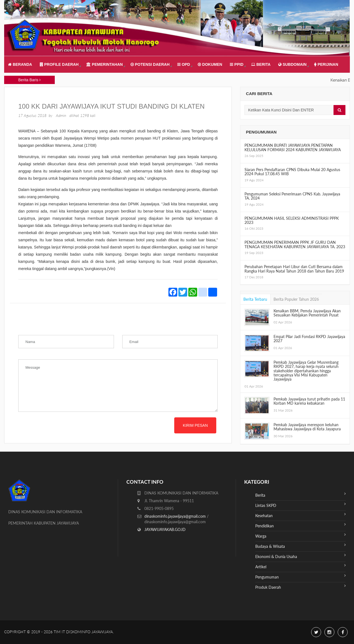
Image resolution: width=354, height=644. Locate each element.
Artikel (300, 566)
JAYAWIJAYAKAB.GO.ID (165, 529)
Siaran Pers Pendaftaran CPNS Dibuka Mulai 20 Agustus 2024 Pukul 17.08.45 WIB (292, 172)
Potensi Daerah (150, 64)
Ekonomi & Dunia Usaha (300, 556)
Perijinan (326, 64)
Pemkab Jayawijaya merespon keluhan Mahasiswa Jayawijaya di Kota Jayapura (307, 427)
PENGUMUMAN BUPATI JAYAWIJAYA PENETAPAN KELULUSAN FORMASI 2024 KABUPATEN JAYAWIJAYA (293, 147)
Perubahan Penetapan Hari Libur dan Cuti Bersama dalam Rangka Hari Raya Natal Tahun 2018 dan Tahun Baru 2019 (294, 269)
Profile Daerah (59, 64)
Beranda (20, 64)
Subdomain (292, 64)
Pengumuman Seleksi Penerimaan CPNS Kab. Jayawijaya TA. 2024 (292, 196)
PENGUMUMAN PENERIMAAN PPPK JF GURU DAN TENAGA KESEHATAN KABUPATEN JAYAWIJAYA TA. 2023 (295, 244)
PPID (237, 64)
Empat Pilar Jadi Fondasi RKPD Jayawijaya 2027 (309, 339)
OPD (184, 64)
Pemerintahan (105, 64)
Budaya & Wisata (300, 546)
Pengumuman (300, 576)
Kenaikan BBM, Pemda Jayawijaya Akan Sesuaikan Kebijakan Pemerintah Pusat (307, 313)
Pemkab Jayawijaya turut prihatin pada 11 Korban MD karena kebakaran (309, 401)
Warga (300, 536)
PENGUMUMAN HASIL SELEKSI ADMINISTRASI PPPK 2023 (292, 220)
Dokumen (210, 64)
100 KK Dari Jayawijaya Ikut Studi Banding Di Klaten (111, 106)
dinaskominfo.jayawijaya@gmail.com (176, 516)
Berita (261, 64)
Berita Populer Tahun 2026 (296, 299)
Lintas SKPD (300, 505)
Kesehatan (300, 515)
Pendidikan (300, 525)
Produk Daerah (300, 587)
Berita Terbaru (255, 299)
